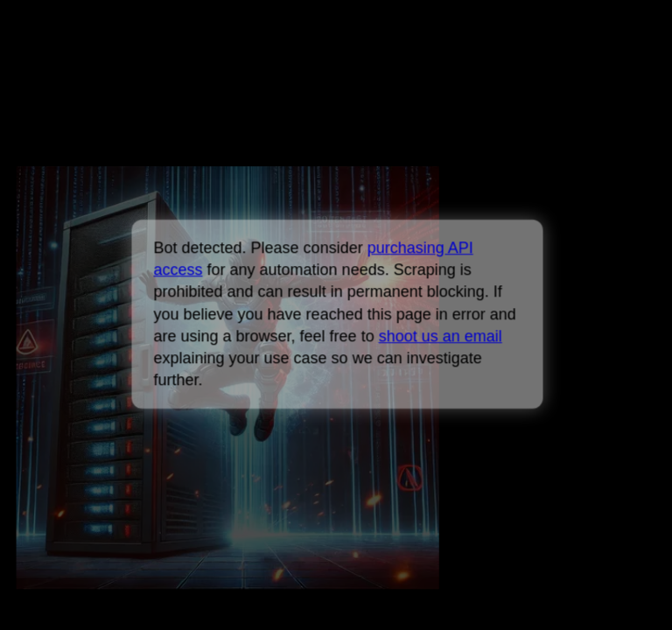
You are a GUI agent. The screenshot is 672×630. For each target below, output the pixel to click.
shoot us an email (440, 336)
